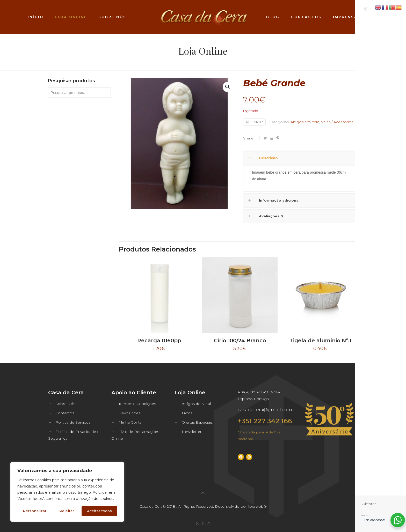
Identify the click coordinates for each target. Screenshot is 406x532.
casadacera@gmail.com (265, 410)
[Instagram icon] (209, 523)
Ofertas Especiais (197, 422)
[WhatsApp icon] (198, 523)
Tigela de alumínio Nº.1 (320, 341)
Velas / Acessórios (337, 122)
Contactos (65, 413)
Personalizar (35, 511)
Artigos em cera (305, 122)
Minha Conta (130, 422)
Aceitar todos (99, 511)
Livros (187, 413)
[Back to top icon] (203, 493)
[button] (228, 87)
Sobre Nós (65, 404)
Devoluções (129, 413)
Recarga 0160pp (159, 341)
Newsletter (192, 432)
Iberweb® (257, 506)
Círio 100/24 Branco (240, 341)
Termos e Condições (137, 404)
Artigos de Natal (196, 404)
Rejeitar (67, 511)
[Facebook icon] (203, 523)
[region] (67, 492)
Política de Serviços (73, 422)
